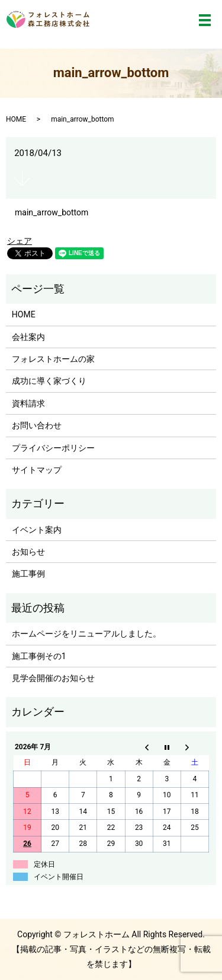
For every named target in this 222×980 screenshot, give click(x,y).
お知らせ (28, 552)
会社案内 (28, 337)
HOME (16, 119)
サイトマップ (37, 470)
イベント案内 (37, 530)
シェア (20, 241)
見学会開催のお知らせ (53, 678)
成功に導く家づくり (49, 381)
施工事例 (28, 574)
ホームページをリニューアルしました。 (86, 634)
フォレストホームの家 (53, 359)
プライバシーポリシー (53, 448)
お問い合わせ (37, 425)
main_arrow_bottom (52, 212)
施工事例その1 (39, 656)
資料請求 (28, 403)
